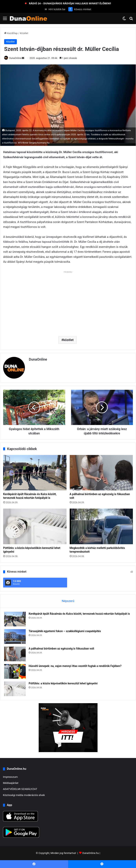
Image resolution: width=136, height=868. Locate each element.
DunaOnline (15, 58)
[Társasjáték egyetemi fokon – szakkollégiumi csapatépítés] (15, 637)
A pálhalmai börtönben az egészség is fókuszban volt (61, 649)
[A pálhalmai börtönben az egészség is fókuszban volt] (101, 473)
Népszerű (68, 601)
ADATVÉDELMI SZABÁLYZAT (20, 789)
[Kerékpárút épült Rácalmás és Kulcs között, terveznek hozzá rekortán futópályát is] (35, 473)
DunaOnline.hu (91, 853)
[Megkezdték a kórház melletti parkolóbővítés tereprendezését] (101, 526)
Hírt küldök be (55, 9)
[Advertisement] (68, 302)
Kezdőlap (11, 33)
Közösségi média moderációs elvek (24, 795)
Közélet (24, 33)
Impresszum (10, 777)
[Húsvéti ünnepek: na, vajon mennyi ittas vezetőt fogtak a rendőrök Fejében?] (15, 671)
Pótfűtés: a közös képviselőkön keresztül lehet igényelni (63, 683)
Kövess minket (80, 9)
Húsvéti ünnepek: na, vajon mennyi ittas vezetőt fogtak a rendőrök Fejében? (75, 666)
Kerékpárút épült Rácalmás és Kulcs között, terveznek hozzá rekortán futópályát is (79, 614)
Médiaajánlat (11, 783)
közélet (68, 340)
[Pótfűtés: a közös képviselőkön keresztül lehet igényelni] (35, 526)
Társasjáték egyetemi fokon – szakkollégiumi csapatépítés (65, 631)
